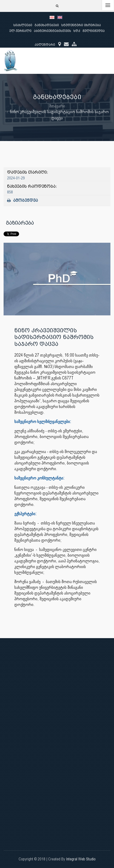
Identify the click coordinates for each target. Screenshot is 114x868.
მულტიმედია (94, 31)
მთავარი (57, 106)
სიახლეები (23, 25)
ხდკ (77, 31)
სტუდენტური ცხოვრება (81, 25)
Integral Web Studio (81, 859)
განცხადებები (47, 25)
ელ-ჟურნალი (20, 31)
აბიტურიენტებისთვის (52, 31)
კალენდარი (45, 45)
